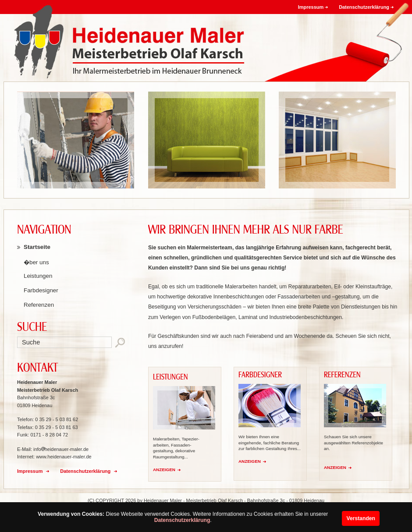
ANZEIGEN (164, 470)
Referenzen (39, 305)
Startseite (37, 247)
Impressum (311, 7)
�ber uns (36, 262)
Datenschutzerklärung (182, 520)
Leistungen (38, 276)
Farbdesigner (41, 290)
